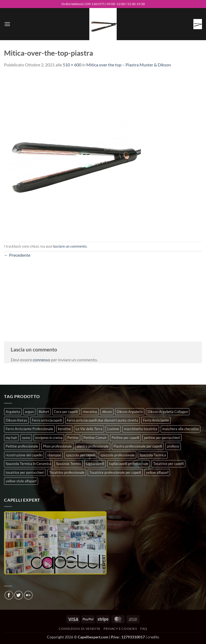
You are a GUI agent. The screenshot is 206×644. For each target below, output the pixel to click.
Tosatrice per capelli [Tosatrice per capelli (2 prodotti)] (168, 464)
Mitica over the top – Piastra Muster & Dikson (129, 65)
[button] (7, 24)
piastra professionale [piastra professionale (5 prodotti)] (93, 446)
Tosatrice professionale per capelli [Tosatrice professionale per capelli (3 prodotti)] (115, 472)
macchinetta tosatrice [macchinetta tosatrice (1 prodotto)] (141, 429)
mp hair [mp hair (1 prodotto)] (11, 438)
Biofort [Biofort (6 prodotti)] (44, 412)
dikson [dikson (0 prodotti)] (107, 412)
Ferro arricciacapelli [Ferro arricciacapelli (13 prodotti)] (47, 420)
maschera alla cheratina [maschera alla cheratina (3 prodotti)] (181, 429)
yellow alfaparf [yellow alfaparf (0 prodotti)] (157, 472)
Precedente (17, 255)
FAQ (144, 629)
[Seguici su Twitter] (19, 595)
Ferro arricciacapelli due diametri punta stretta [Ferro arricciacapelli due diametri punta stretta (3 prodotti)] (102, 420)
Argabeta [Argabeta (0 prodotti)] (13, 412)
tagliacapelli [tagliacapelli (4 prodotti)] (95, 464)
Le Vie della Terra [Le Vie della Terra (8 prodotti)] (89, 429)
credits (153, 637)
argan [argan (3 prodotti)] (29, 412)
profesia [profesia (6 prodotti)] (173, 446)
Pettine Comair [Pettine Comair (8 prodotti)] (95, 438)
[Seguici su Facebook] (9, 595)
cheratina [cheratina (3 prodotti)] (90, 412)
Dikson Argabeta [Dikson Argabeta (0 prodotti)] (130, 412)
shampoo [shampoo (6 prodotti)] (54, 455)
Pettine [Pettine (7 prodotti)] (73, 438)
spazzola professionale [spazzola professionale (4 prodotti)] (117, 455)
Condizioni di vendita (80, 629)
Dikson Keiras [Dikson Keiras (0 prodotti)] (16, 420)
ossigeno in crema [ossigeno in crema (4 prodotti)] (49, 438)
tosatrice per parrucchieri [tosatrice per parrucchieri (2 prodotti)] (25, 472)
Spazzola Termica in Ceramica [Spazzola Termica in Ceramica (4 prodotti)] (28, 464)
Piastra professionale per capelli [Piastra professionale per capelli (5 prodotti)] (138, 446)
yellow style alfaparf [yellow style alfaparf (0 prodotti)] (21, 481)
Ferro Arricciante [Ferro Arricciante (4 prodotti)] (156, 420)
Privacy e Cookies (120, 629)
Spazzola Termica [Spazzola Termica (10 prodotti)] (153, 455)
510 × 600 (72, 65)
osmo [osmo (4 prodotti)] (26, 438)
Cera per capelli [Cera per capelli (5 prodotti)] (66, 412)
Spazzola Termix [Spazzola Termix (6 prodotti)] (69, 464)
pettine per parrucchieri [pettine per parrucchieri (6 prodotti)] (162, 438)
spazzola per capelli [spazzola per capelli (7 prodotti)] (81, 455)
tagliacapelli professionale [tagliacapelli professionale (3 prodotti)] (129, 464)
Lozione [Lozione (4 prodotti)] (113, 429)
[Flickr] (28, 595)
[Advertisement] (103, 296)
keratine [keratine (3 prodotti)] (64, 429)
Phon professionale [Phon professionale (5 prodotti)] (57, 446)
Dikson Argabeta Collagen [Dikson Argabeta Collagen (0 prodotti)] (168, 412)
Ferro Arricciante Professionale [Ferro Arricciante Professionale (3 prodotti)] (29, 429)
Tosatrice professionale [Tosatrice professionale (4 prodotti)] (67, 472)
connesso (41, 360)
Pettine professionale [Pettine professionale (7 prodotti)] (22, 446)
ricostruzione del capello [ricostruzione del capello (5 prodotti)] (24, 455)
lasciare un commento (70, 246)
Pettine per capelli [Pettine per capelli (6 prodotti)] (125, 438)
